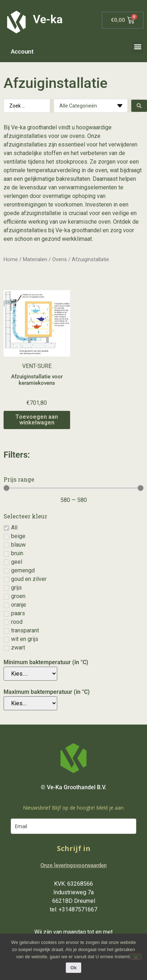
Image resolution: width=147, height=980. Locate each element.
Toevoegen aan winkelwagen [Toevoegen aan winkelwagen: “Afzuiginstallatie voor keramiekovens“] (37, 420)
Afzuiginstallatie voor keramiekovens (37, 380)
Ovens (60, 259)
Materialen (35, 259)
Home (11, 259)
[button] (138, 47)
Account (22, 51)
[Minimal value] (73, 488)
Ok (73, 968)
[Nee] (136, 956)
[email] (73, 826)
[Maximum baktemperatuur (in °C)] (30, 703)
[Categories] (91, 106)
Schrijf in (74, 848)
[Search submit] (139, 106)
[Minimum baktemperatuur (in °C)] (30, 674)
